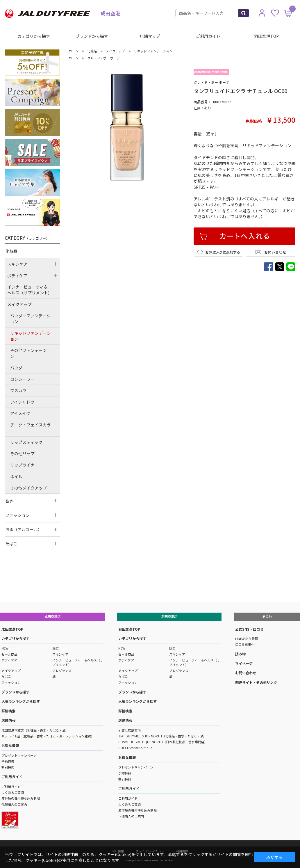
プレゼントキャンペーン (19, 755)
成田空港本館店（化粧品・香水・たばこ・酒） (35, 730)
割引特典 (8, 767)
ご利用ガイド (208, 36)
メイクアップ (11, 670)
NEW (5, 648)
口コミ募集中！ (246, 644)
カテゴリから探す (34, 36)
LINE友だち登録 (247, 638)
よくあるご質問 (13, 792)
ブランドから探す (92, 36)
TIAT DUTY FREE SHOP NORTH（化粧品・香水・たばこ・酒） (162, 736)
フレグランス (62, 670)
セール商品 (9, 654)
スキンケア (60, 654)
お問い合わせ (246, 673)
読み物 (240, 654)
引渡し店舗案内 (130, 730)
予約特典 (8, 761)
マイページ (244, 663)
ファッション (11, 682)
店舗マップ (150, 36)
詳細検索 (8, 711)
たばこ (6, 676)
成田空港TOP (12, 629)
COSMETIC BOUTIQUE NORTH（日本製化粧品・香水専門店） (163, 742)
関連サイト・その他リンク (256, 682)
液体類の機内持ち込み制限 (21, 798)
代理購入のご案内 (14, 804)
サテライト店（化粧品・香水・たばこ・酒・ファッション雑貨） (48, 736)
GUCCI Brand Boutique (135, 748)
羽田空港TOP (266, 36)
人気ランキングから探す (21, 701)
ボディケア (9, 660)
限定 (56, 648)
